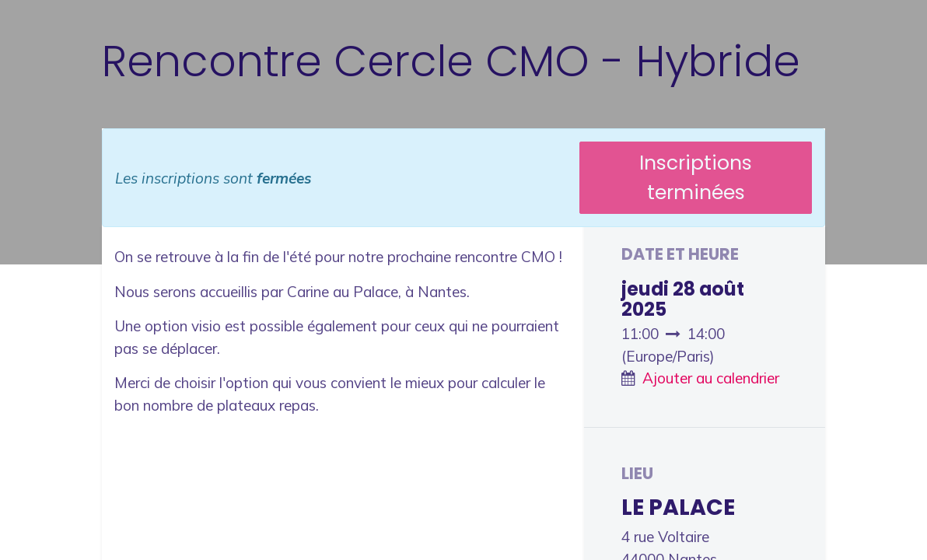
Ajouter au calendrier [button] (711, 378)
